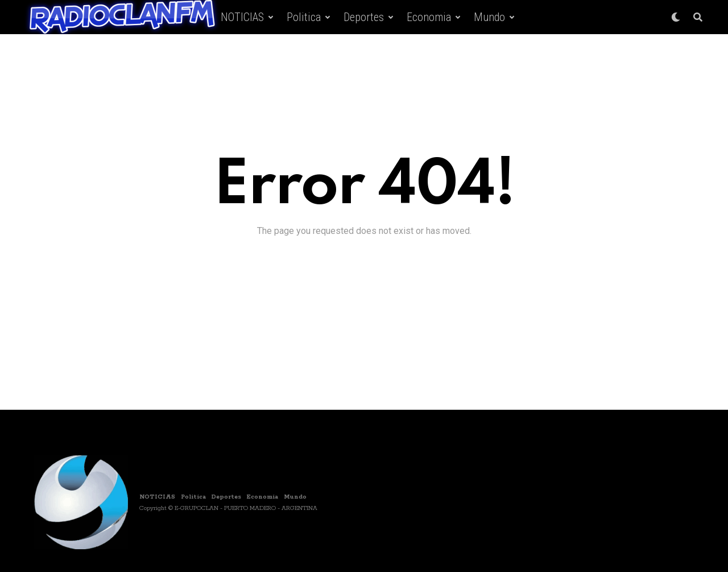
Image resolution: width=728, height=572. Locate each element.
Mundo (489, 17)
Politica (304, 17)
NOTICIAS (242, 17)
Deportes (364, 17)
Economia (429, 17)
